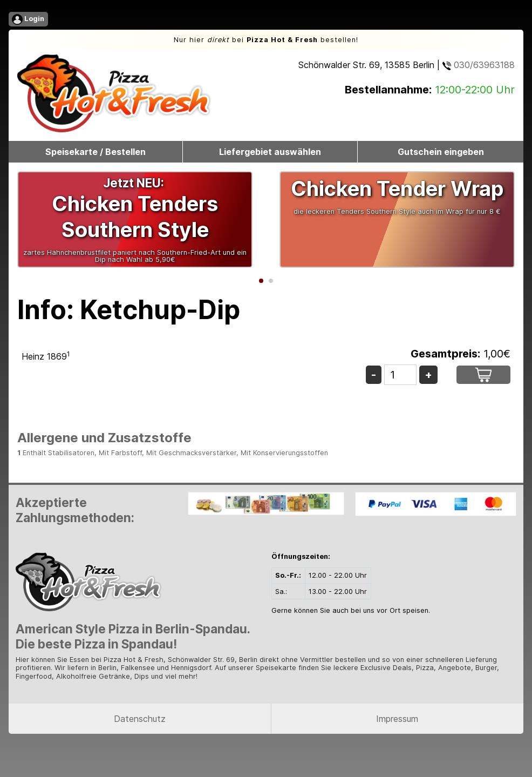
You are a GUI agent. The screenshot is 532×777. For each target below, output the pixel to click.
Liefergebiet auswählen (270, 152)
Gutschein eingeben (441, 152)
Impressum (397, 719)
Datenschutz (140, 719)
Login (28, 19)
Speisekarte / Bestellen (96, 152)
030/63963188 (479, 65)
